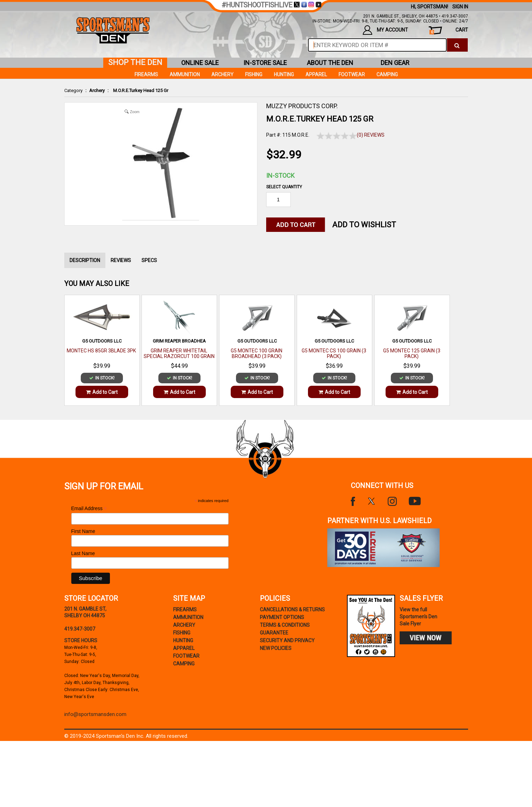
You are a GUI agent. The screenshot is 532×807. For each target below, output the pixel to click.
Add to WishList (364, 225)
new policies (276, 648)
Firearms (146, 74)
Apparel (316, 74)
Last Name (83, 553)
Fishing (254, 74)
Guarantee (274, 633)
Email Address (89, 509)
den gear (395, 63)
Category (73, 90)
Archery (97, 90)
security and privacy (287, 640)
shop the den (135, 62)
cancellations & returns (292, 610)
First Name (83, 531)
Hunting (284, 74)
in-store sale (265, 63)
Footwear (352, 74)
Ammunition (185, 74)
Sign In (460, 7)
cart (449, 31)
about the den (330, 63)
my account (385, 30)
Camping (387, 74)
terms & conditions (285, 625)
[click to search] (457, 45)
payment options (282, 617)
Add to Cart (102, 392)
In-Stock (280, 175)
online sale (200, 63)
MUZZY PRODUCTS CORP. (302, 106)
